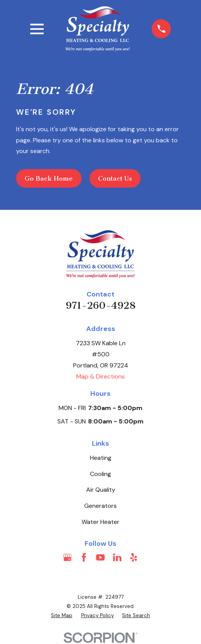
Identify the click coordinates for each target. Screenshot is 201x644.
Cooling (100, 474)
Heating (101, 458)
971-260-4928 (101, 306)
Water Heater (100, 522)
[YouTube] (100, 557)
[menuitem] (62, 616)
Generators (100, 506)
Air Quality (101, 490)
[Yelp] (134, 557)
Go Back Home (49, 178)
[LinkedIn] (117, 557)
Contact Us (115, 178)
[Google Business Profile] (67, 557)
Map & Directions (100, 376)
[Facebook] (84, 557)
